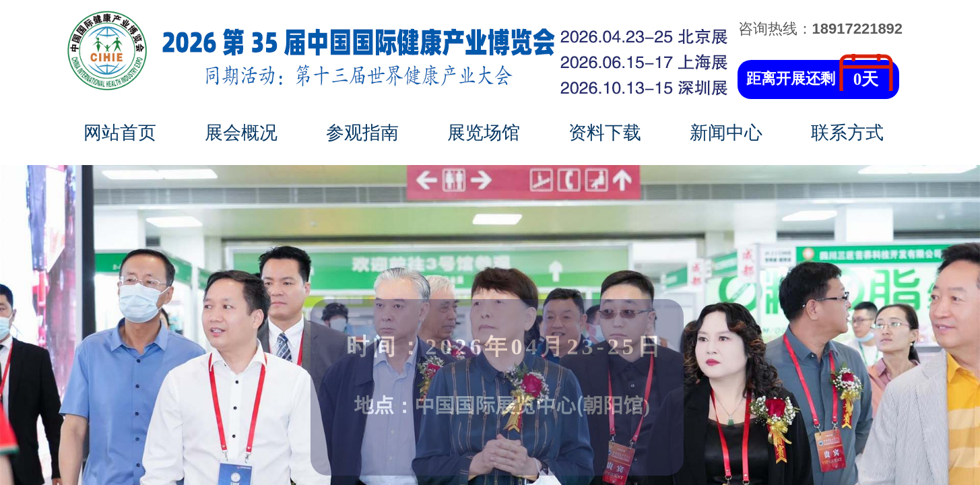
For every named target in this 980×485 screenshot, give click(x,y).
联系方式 (847, 133)
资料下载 (605, 133)
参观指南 (362, 133)
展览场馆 (484, 133)
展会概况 (241, 133)
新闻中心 (726, 133)
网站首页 (120, 133)
